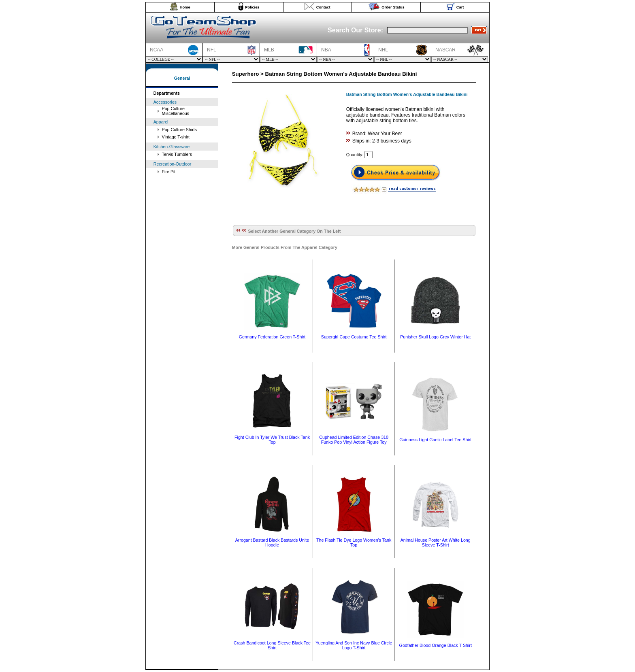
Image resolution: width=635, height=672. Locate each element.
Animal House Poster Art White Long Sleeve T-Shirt (436, 542)
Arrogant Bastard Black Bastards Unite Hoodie (272, 542)
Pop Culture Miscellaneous (176, 111)
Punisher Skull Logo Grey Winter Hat (435, 337)
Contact (323, 7)
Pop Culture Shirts (179, 130)
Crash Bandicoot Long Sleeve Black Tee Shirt (272, 645)
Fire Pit (169, 172)
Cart (460, 7)
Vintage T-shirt (176, 137)
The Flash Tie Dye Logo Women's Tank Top (354, 542)
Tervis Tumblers (177, 154)
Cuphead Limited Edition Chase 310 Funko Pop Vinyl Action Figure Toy (354, 440)
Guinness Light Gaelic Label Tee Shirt (435, 440)
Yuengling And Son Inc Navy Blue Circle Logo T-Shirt (354, 645)
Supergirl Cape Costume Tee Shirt (354, 337)
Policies (252, 7)
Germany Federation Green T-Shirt (272, 337)
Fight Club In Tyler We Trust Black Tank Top (272, 440)
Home (185, 7)
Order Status (393, 7)
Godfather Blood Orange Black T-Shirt (436, 645)
